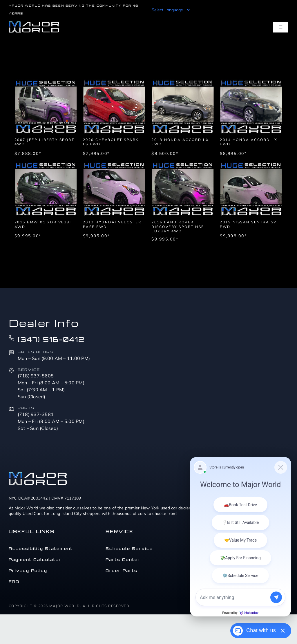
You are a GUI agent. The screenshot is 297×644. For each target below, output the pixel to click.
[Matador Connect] (240, 537)
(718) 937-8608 (36, 376)
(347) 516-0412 (51, 339)
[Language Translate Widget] (170, 10)
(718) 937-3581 (36, 414)
